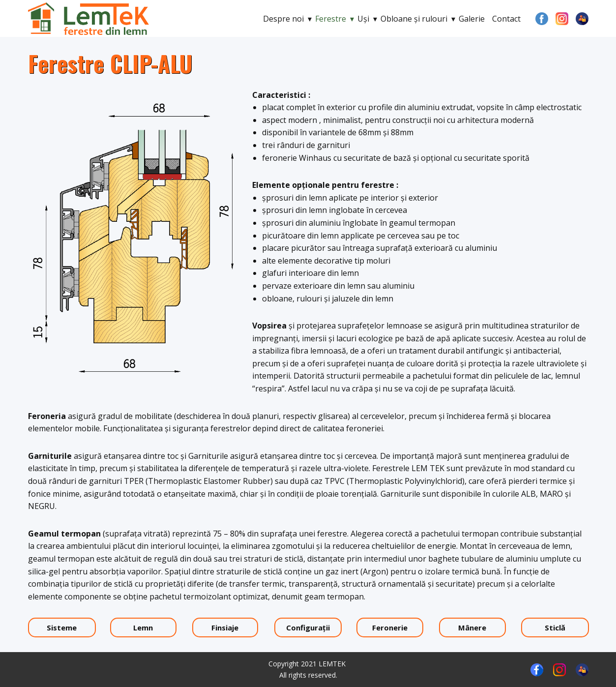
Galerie (472, 19)
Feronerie (390, 627)
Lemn (143, 627)
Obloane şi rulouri (414, 19)
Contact (506, 19)
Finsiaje (225, 627)
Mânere (472, 627)
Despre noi (283, 19)
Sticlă (555, 627)
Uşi (363, 19)
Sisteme (62, 627)
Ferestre (331, 19)
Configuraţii (308, 627)
